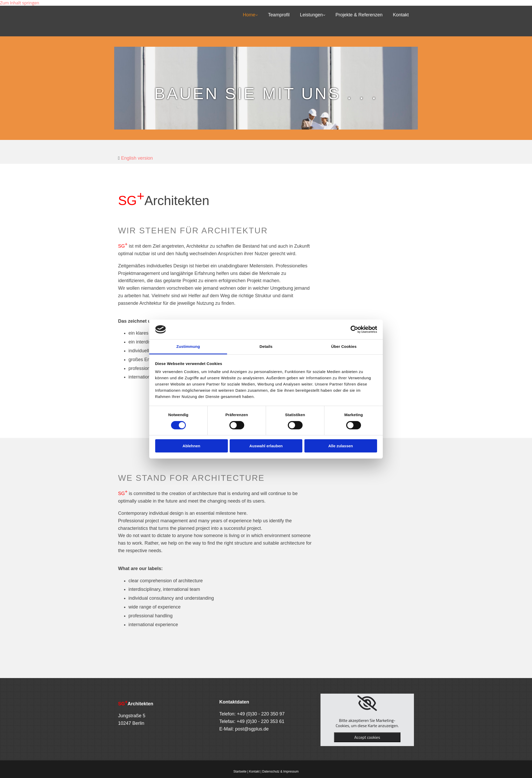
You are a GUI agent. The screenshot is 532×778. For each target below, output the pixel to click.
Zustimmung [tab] (188, 346)
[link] (367, 703)
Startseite (240, 772)
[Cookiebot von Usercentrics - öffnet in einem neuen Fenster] (354, 329)
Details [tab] (266, 346)
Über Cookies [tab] (344, 346)
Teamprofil (279, 15)
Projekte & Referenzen (359, 15)
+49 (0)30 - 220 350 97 (261, 714)
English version (137, 158)
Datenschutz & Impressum (280, 772)
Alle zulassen (341, 446)
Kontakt (401, 15)
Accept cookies (367, 737)
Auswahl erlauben (266, 446)
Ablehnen (191, 446)
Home (249, 15)
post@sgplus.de (252, 729)
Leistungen (311, 15)
